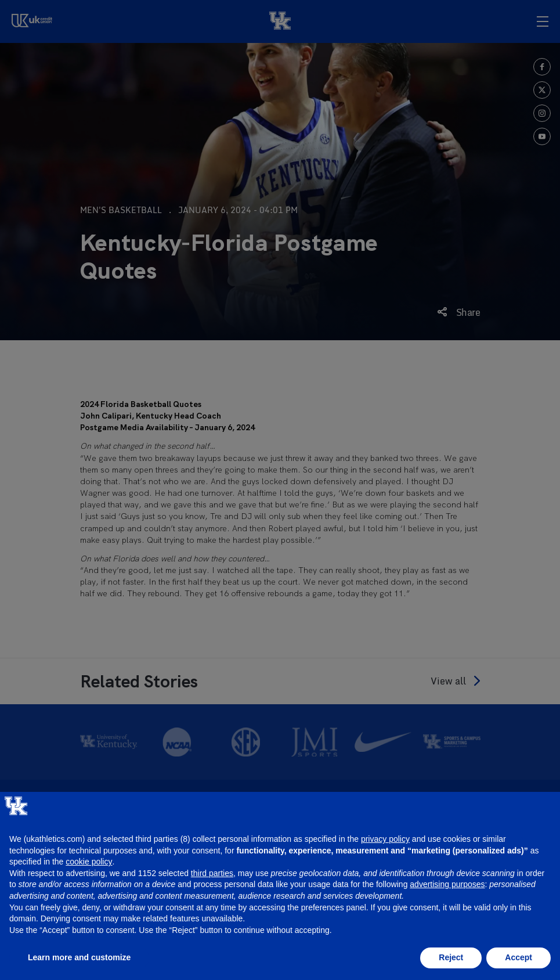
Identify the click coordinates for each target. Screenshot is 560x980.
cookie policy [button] (89, 862)
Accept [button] (519, 957)
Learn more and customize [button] (79, 957)
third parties (212, 873)
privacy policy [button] (385, 839)
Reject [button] (451, 957)
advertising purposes (447, 884)
